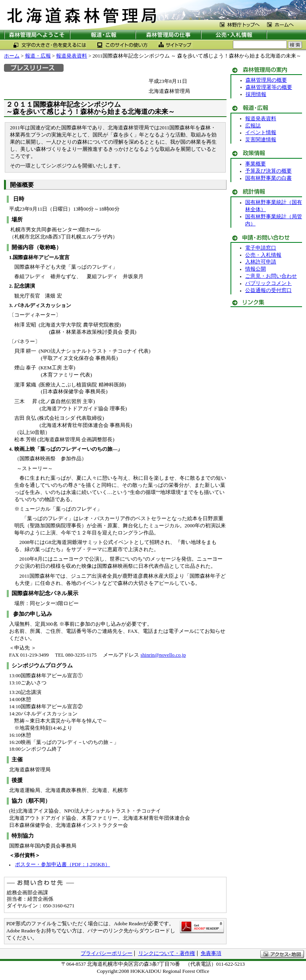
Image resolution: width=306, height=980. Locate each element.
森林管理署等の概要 (269, 87)
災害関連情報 (261, 140)
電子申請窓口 (261, 248)
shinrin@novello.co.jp (163, 655)
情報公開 (256, 269)
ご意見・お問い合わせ (271, 276)
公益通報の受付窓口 (268, 290)
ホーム (12, 56)
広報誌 (253, 126)
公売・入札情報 (263, 255)
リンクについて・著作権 (167, 953)
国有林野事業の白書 (268, 178)
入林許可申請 (261, 262)
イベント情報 (261, 133)
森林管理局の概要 (266, 80)
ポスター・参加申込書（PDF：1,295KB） (63, 865)
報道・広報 (38, 56)
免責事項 (211, 953)
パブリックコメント (268, 283)
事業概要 (256, 164)
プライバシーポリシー (107, 953)
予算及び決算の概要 (268, 171)
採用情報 (256, 94)
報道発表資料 (72, 56)
